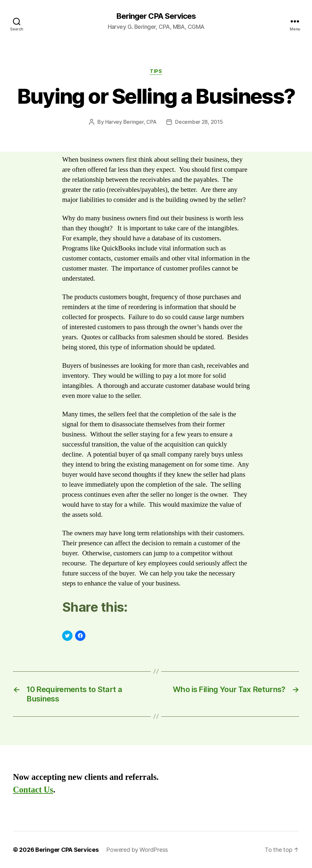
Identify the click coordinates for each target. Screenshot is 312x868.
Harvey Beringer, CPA (131, 122)
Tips (156, 71)
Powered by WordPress (137, 850)
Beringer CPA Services (156, 16)
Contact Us (33, 790)
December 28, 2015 (199, 122)
